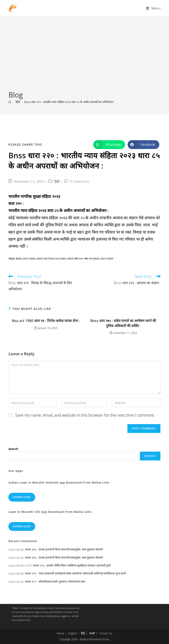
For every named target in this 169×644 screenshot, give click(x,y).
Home (60, 633)
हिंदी (57, 181)
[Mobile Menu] (153, 8)
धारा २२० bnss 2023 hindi (99, 259)
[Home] (10, 102)
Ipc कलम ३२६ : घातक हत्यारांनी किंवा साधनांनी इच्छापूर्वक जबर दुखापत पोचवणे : (62, 549)
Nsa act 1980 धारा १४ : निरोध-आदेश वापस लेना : (46, 321)
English (73, 633)
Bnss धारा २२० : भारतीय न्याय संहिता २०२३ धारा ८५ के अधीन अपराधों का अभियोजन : (69, 102)
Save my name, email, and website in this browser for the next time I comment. (85, 415)
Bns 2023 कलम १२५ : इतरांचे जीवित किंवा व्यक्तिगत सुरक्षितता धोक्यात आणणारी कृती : (66, 565)
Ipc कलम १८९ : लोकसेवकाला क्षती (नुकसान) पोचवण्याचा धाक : (54, 581)
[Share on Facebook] (143, 145)
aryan (12, 549)
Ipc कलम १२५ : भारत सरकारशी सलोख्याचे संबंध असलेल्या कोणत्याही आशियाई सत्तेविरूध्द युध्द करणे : (74, 573)
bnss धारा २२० (75, 259)
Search (13, 449)
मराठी (92, 633)
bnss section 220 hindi (52, 259)
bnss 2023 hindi (26, 259)
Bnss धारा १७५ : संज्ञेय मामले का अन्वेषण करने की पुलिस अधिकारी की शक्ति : (123, 323)
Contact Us (106, 633)
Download (22, 497)
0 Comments (79, 181)
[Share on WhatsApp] (109, 145)
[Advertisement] (84, 57)
